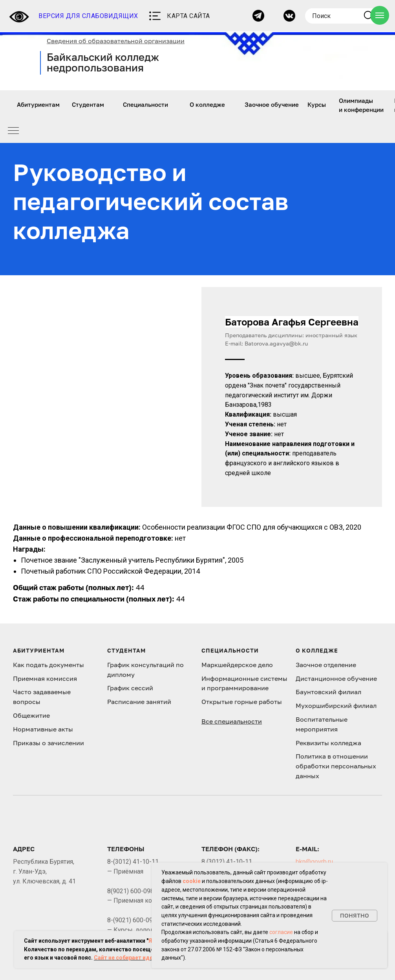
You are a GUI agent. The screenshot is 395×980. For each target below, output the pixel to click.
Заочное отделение (326, 665)
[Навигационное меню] (380, 15)
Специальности (145, 104)
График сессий (130, 688)
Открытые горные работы (242, 702)
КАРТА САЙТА (188, 16)
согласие (281, 932)
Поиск (321, 16)
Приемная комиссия (45, 678)
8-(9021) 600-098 (132, 920)
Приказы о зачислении (48, 743)
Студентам (88, 104)
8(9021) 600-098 (131, 891)
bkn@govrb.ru (314, 862)
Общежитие (31, 715)
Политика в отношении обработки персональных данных (336, 766)
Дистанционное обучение (336, 678)
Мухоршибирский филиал (336, 706)
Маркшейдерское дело (237, 665)
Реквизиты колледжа (328, 743)
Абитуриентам (38, 104)
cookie (192, 881)
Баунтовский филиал (328, 692)
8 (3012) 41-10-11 (227, 862)
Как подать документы (48, 665)
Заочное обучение (272, 104)
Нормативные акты (43, 729)
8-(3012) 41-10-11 (133, 862)
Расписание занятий (139, 702)
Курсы (317, 104)
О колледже (207, 104)
